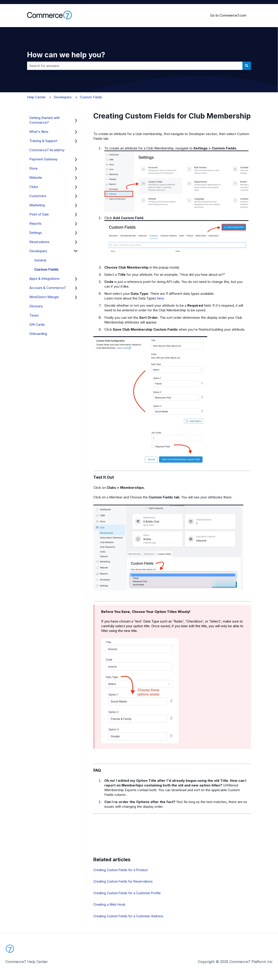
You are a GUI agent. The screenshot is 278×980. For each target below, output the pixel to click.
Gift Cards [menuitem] (37, 324)
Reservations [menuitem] (39, 242)
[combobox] (135, 66)
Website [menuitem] (36, 178)
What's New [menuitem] (39, 132)
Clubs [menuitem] (34, 187)
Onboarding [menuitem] (38, 334)
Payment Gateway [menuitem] (43, 159)
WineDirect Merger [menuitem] (44, 297)
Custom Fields (91, 97)
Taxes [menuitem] (34, 315)
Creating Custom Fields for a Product (121, 870)
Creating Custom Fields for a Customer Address (128, 916)
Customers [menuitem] (38, 196)
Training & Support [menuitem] (43, 141)
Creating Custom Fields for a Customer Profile (127, 893)
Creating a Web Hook (109, 904)
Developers (63, 97)
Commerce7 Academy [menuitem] (47, 150)
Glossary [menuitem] (36, 306)
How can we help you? (66, 55)
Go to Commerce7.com (228, 15)
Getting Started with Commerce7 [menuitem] (45, 120)
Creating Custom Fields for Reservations (123, 881)
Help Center (36, 97)
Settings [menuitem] (36, 233)
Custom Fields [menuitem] (46, 269)
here (160, 298)
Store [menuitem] (33, 168)
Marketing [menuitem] (37, 205)
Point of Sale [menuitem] (39, 214)
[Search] (247, 66)
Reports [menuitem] (35, 223)
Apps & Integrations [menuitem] (44, 279)
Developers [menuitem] (38, 251)
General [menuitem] (40, 260)
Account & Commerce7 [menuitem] (48, 288)
